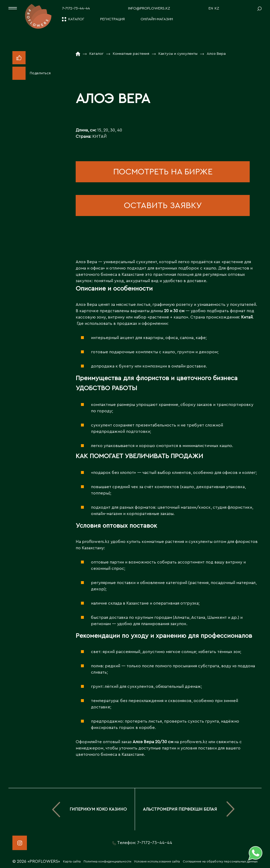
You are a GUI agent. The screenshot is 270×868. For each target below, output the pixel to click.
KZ (217, 8)
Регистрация (112, 19)
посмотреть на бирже (163, 172)
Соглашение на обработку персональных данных (220, 861)
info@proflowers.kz (149, 8)
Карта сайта (72, 861)
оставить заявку (163, 205)
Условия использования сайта (157, 861)
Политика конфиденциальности (107, 861)
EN (211, 8)
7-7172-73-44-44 (76, 8)
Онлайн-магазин (157, 19)
